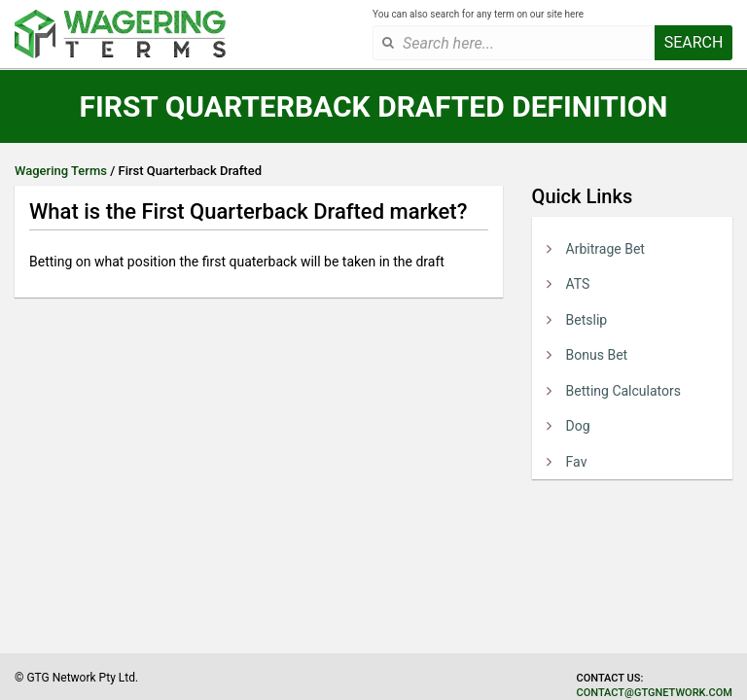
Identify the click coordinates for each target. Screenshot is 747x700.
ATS (578, 284)
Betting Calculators (623, 391)
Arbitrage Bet (605, 249)
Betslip (587, 320)
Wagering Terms (61, 171)
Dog (578, 426)
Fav (577, 462)
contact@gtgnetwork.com (655, 693)
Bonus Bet (597, 355)
